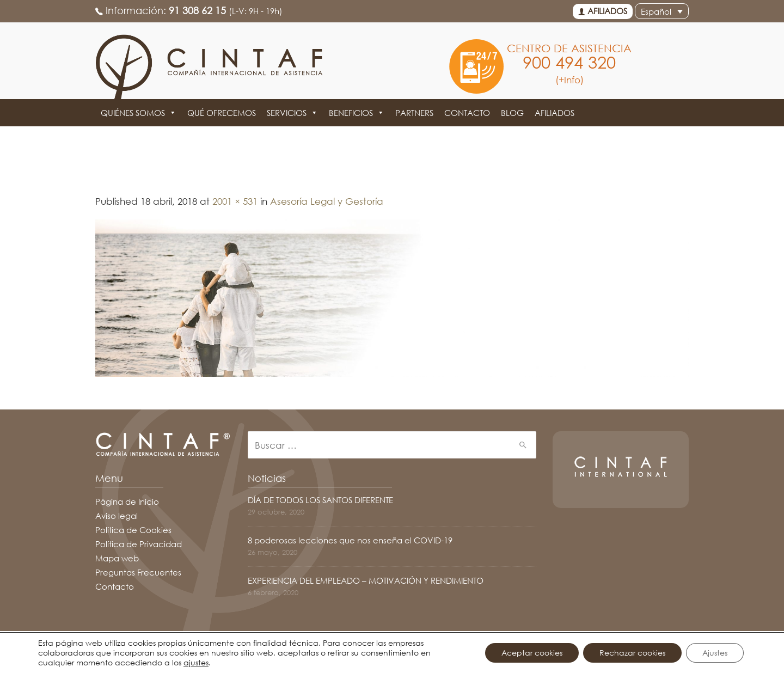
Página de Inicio (127, 501)
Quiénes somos (139, 113)
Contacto (467, 113)
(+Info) (569, 80)
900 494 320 (569, 62)
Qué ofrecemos (222, 113)
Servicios (292, 113)
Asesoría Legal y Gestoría (327, 201)
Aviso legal (117, 516)
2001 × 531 (235, 201)
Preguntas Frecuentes (138, 572)
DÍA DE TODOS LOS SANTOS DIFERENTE (320, 500)
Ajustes (715, 653)
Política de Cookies (133, 530)
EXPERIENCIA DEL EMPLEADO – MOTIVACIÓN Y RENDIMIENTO (366, 580)
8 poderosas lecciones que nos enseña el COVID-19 (350, 540)
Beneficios (357, 113)
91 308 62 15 (197, 10)
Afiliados (603, 11)
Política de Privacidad (139, 544)
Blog (512, 113)
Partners (414, 113)
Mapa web (117, 558)
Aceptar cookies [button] (532, 653)
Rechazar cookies (632, 653)
